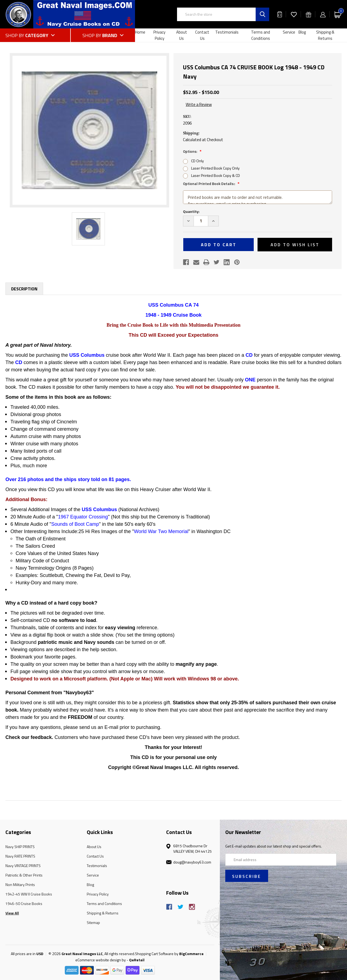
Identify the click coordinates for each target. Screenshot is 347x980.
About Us (182, 35)
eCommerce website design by (101, 960)
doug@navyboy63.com (192, 862)
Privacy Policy (159, 35)
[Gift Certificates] (309, 14)
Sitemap (93, 922)
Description (24, 289)
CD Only (197, 161)
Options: (190, 151)
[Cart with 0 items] (338, 14)
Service (289, 32)
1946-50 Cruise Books (24, 903)
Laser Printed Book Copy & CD (216, 175)
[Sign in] (323, 14)
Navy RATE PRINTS (20, 856)
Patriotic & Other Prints (24, 875)
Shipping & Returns (325, 35)
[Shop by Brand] (103, 35)
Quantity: (191, 211)
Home (140, 32)
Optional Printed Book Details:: (209, 184)
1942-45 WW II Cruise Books (29, 894)
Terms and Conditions (261, 35)
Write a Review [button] (199, 105)
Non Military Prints (20, 885)
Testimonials (227, 32)
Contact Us (202, 35)
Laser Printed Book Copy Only (215, 168)
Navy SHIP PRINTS (20, 847)
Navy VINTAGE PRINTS (23, 866)
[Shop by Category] (38, 35)
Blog (302, 32)
